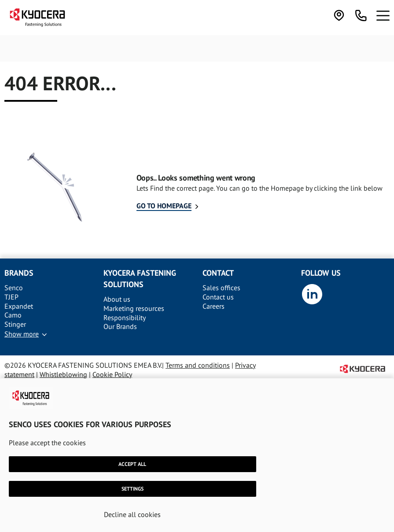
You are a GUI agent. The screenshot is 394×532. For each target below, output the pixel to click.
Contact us (218, 297)
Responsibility (125, 318)
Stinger (15, 324)
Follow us (321, 273)
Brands (19, 273)
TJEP (11, 297)
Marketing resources (134, 308)
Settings (133, 489)
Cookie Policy (112, 374)
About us (117, 299)
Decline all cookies (132, 514)
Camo (13, 315)
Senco (14, 288)
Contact (218, 273)
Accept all (132, 464)
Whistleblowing (63, 374)
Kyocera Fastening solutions (140, 279)
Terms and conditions (198, 365)
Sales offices (221, 288)
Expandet (19, 306)
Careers (214, 306)
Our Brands (120, 326)
